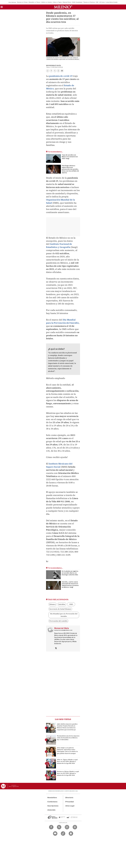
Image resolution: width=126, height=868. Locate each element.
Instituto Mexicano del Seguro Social (59, 465)
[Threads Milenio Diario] (75, 827)
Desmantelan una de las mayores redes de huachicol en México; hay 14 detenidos (68, 738)
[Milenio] (63, 7)
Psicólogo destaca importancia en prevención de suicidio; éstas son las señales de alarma (70, 169)
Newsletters (52, 798)
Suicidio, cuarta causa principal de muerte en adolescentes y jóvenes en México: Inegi (70, 585)
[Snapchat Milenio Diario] (71, 834)
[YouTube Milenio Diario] (55, 834)
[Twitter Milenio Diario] (59, 827)
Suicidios (62, 604)
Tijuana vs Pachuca (89, 2)
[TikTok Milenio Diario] (63, 834)
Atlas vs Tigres (57, 2)
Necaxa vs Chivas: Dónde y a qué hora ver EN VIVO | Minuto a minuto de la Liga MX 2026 (68, 773)
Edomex (53, 604)
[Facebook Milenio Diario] (51, 827)
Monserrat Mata (54, 65)
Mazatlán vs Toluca (34, 2)
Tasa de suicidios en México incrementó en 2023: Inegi (70, 157)
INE (97, 2)
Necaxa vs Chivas (22, 2)
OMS (71, 604)
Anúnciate (51, 810)
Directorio (69, 798)
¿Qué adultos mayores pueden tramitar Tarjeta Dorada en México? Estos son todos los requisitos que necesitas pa (67, 727)
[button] (2, 8)
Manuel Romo (67, 2)
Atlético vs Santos (47, 2)
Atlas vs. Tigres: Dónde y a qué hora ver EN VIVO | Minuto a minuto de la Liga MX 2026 (67, 761)
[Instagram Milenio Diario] (67, 827)
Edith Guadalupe (77, 2)
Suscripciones (53, 806)
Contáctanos (53, 802)
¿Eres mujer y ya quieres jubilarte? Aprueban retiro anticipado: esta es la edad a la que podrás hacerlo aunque (67, 751)
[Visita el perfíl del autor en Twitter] (56, 648)
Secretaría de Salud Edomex (60, 609)
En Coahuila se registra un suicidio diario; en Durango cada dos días (70, 573)
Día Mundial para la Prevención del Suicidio (62, 321)
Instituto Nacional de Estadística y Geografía (59, 246)
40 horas (102, 2)
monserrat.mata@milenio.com (63, 630)
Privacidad (70, 802)
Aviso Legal (70, 806)
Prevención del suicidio (58, 621)
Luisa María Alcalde (112, 2)
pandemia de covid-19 (61, 76)
